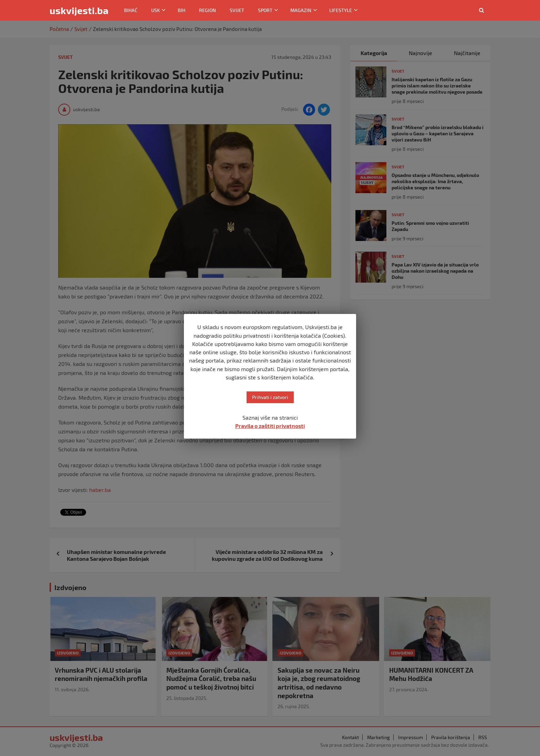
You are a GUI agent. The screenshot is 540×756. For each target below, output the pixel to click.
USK (155, 10)
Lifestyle (341, 10)
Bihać (131, 10)
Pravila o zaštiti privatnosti (270, 426)
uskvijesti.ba (79, 10)
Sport (265, 10)
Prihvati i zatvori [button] (270, 397)
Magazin (301, 10)
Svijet (237, 10)
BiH (181, 10)
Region (207, 10)
